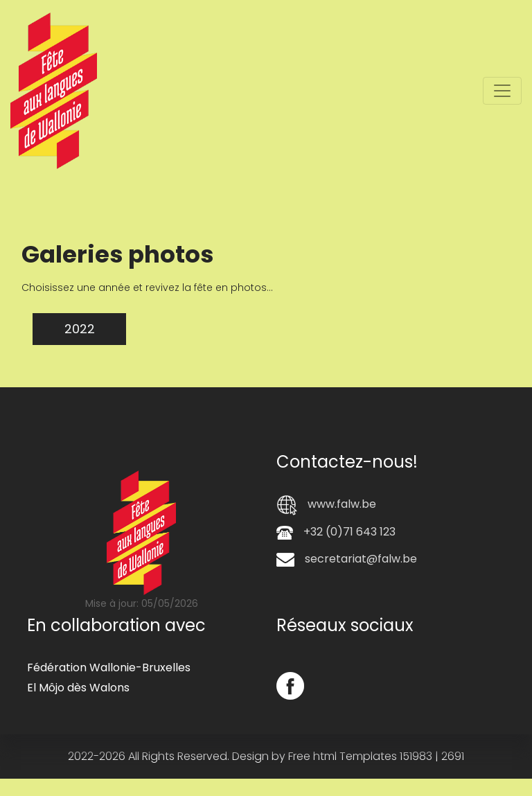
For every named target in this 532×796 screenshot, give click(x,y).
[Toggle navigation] (502, 91)
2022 (80, 329)
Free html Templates (343, 756)
